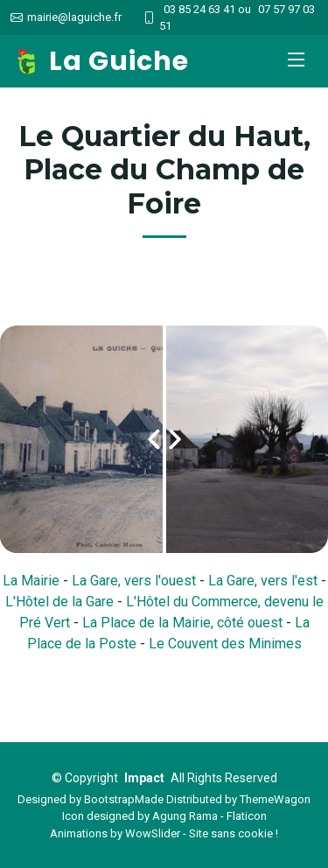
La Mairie (31, 581)
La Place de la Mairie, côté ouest (182, 623)
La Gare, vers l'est (263, 581)
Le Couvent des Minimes (225, 644)
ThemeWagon (275, 799)
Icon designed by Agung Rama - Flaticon (164, 816)
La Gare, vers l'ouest (134, 581)
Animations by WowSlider (115, 833)
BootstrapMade (124, 799)
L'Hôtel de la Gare (59, 602)
